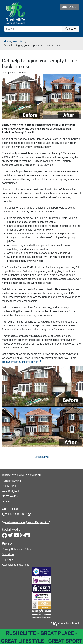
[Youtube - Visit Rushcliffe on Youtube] (17, 536)
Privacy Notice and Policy (16, 549)
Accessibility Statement (15, 565)
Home (7, 41)
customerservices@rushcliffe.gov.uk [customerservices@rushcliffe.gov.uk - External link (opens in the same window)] (27, 522)
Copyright (7, 559)
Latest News (42, 457)
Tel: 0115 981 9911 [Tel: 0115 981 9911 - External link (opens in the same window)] (18, 514)
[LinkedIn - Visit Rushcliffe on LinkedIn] (28, 536)
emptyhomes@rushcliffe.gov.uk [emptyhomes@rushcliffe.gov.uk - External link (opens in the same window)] (22, 362)
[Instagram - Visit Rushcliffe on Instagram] (23, 536)
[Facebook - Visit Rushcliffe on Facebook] (5, 536)
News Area (19, 41)
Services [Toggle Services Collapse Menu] (70, 7)
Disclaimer (8, 554)
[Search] (33, 29)
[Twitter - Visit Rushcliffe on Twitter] (11, 536)
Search (71, 29)
